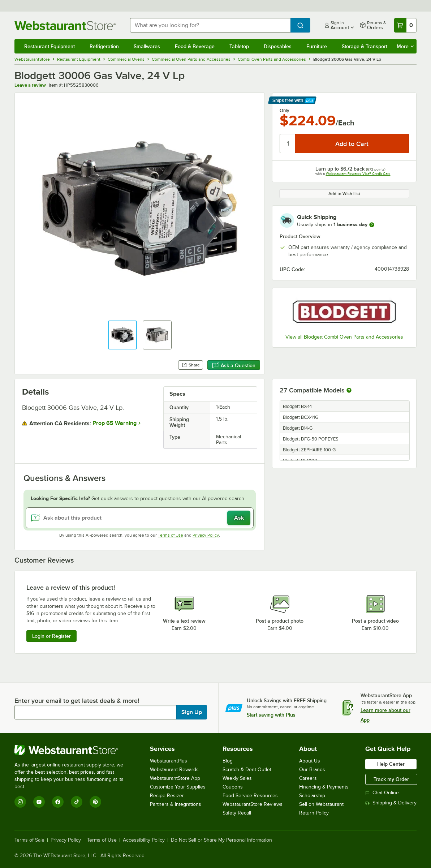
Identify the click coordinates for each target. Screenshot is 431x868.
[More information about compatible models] (349, 391)
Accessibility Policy (144, 840)
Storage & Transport (365, 46)
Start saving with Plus (271, 715)
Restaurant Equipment (49, 46)
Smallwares (147, 46)
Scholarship (312, 796)
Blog (228, 761)
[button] (122, 335)
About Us (310, 761)
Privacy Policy (206, 535)
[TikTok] (77, 802)
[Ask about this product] (140, 518)
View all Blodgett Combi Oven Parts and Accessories (344, 337)
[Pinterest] (95, 802)
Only (285, 111)
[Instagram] (20, 802)
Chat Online (382, 793)
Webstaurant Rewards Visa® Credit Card (358, 174)
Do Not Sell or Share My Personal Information (221, 840)
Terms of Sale (29, 840)
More (405, 46)
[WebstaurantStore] (74, 750)
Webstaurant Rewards (174, 770)
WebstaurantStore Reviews (253, 804)
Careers (308, 778)
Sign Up (192, 712)
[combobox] (210, 25)
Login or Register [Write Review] (51, 636)
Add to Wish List (344, 194)
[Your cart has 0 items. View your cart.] (405, 25)
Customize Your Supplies (178, 787)
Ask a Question (234, 365)
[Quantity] (288, 143)
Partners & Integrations (176, 804)
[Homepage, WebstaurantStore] (66, 25)
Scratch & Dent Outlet (247, 770)
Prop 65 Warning (115, 423)
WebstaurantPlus (169, 761)
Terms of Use (171, 535)
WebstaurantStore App (175, 778)
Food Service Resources (250, 796)
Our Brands (312, 770)
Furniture (317, 46)
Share (191, 365)
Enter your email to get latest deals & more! (77, 701)
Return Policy (314, 813)
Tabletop (239, 46)
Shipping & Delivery (391, 803)
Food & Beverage (195, 46)
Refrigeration (104, 46)
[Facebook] (58, 802)
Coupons (233, 787)
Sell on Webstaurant (321, 804)
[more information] (372, 225)
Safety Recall (237, 813)
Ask (239, 518)
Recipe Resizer (167, 796)
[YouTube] (39, 802)
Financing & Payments (324, 787)
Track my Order (391, 779)
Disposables (278, 46)
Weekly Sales (237, 778)
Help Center (391, 764)
